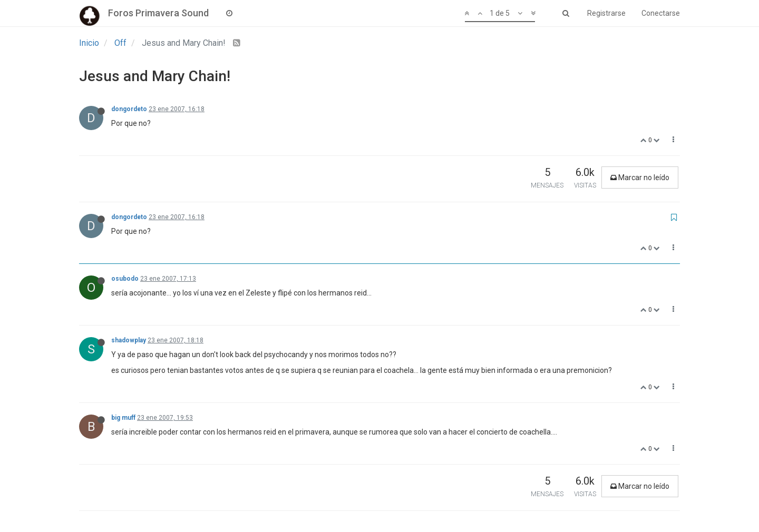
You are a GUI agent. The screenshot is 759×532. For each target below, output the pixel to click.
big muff (123, 418)
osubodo (125, 279)
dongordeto (129, 109)
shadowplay (129, 340)
